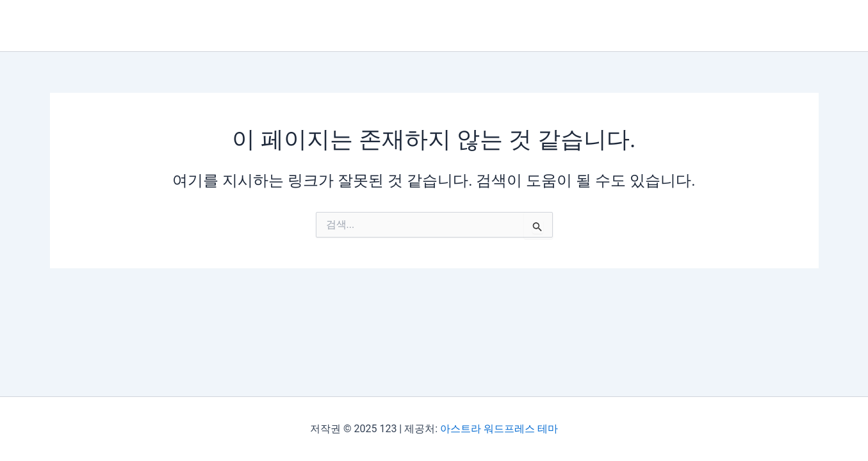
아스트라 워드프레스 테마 (499, 429)
